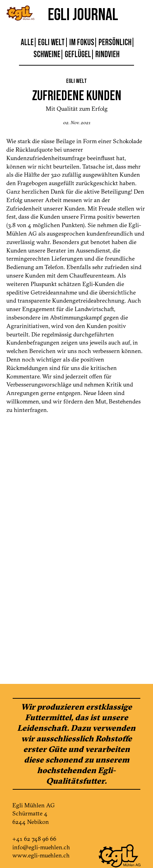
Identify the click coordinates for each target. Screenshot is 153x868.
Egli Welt (51, 42)
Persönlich (115, 42)
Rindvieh (107, 54)
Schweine (47, 54)
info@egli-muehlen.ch (41, 847)
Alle (27, 42)
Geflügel (78, 54)
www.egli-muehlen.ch (41, 855)
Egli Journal (83, 14)
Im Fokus (82, 42)
